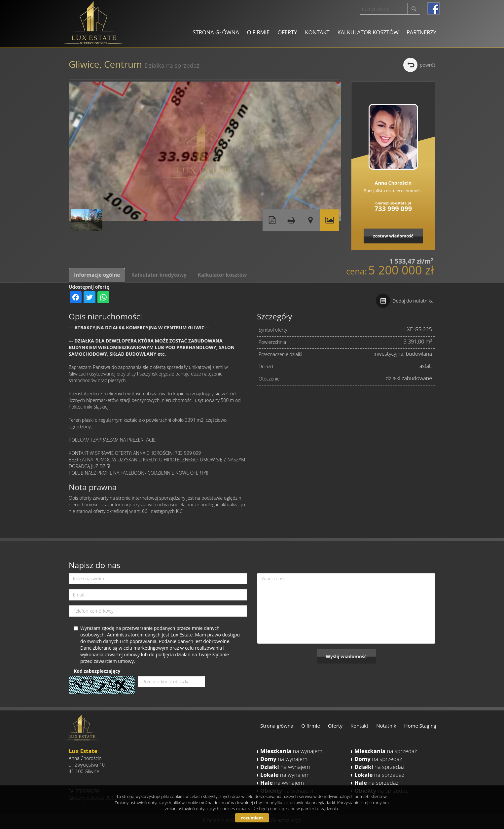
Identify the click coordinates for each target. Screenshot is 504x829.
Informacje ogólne (97, 275)
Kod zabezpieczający (97, 671)
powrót (428, 65)
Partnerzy (421, 32)
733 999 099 (393, 209)
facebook (433, 8)
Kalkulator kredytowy (159, 275)
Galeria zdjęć (330, 220)
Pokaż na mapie (310, 220)
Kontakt (317, 32)
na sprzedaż (386, 751)
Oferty (287, 32)
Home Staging (420, 726)
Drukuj (291, 220)
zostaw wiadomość (393, 236)
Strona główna (216, 32)
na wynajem (291, 751)
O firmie (258, 32)
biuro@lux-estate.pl (393, 203)
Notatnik (386, 726)
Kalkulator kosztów (368, 32)
